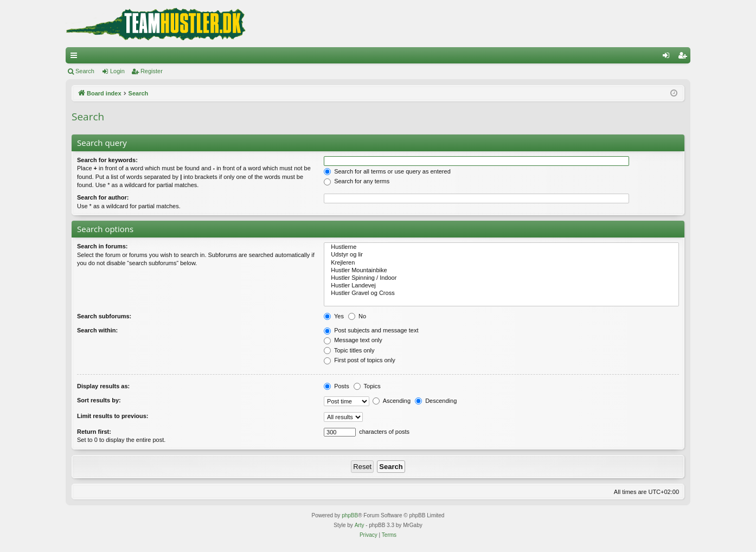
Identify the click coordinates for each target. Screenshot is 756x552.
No (357, 316)
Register (152, 71)
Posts (337, 386)
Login (117, 71)
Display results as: (103, 386)
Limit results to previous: (113, 416)
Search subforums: (104, 316)
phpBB (350, 515)
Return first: (94, 432)
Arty (360, 525)
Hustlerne (501, 247)
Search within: (97, 330)
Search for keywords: (107, 160)
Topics (367, 386)
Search (85, 71)
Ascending (392, 401)
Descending (436, 401)
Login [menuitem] (668, 57)
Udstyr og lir (501, 255)
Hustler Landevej (501, 286)
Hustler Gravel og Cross (501, 293)
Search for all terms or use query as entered (387, 171)
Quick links (76, 57)
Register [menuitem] (685, 57)
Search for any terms (357, 181)
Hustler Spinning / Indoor (501, 278)
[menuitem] (369, 535)
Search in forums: (102, 246)
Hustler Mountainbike (501, 271)
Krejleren (501, 263)
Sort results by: (99, 400)
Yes (334, 316)
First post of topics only (360, 360)
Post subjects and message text (371, 330)
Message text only (353, 340)
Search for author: (103, 197)
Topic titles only (349, 350)
